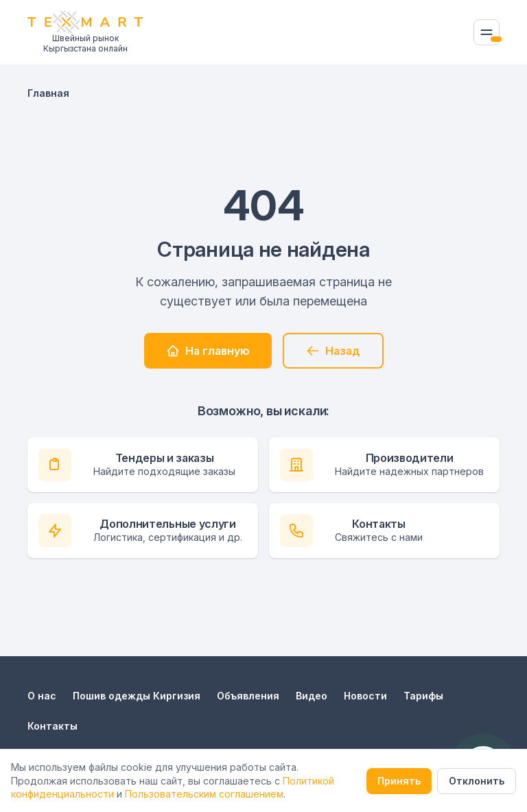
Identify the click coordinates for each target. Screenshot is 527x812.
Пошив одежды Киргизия (137, 696)
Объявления (248, 696)
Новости (365, 696)
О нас (42, 696)
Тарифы (423, 696)
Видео (312, 696)
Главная (48, 93)
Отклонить (477, 781)
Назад (333, 351)
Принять (399, 781)
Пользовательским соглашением (204, 794)
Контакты (52, 726)
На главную (208, 351)
